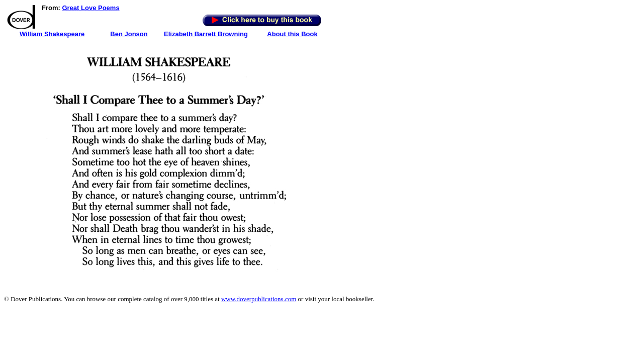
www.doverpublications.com (259, 299)
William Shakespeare (52, 34)
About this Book (292, 34)
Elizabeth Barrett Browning (206, 34)
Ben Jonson (129, 34)
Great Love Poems (90, 8)
